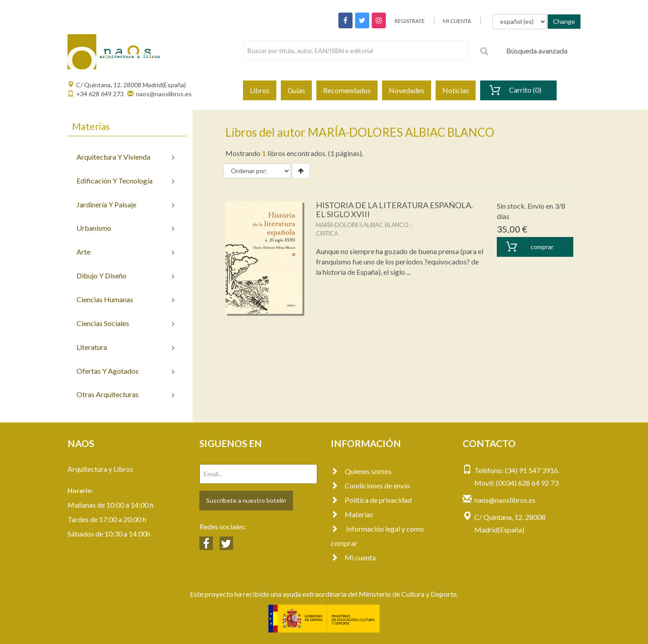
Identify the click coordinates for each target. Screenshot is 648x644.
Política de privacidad (371, 500)
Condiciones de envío (370, 485)
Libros (260, 90)
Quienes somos (361, 471)
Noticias (456, 90)
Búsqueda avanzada (537, 51)
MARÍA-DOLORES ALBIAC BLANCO (362, 225)
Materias (352, 514)
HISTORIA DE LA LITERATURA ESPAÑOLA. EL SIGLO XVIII (394, 210)
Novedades (407, 90)
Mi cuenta (353, 557)
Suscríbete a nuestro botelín (246, 500)
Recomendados (347, 90)
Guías (296, 90)
